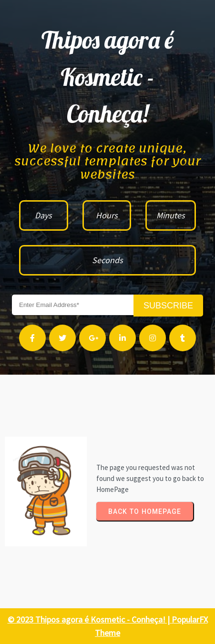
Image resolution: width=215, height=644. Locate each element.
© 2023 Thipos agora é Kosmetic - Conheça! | (90, 619)
